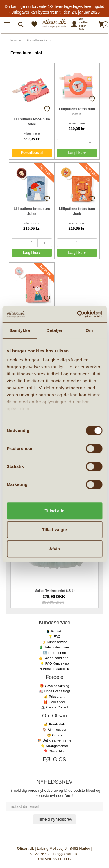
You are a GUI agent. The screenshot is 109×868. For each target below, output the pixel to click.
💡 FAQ (54, 636)
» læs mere (32, 133)
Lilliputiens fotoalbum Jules (32, 211)
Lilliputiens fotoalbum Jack (77, 211)
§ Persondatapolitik (54, 669)
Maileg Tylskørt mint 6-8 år (55, 591)
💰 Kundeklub (54, 724)
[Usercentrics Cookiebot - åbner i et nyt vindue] (78, 314)
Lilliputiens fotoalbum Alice (32, 122)
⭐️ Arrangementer (54, 746)
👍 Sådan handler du (54, 658)
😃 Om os (55, 735)
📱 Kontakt (54, 631)
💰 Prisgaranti (55, 697)
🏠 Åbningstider (54, 730)
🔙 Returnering (54, 653)
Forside (16, 40)
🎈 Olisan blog (55, 751)
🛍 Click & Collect (54, 707)
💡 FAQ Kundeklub (54, 663)
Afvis (54, 549)
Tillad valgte (54, 530)
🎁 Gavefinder (54, 702)
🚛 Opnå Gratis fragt (54, 691)
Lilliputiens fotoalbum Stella (77, 112)
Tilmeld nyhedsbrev (54, 819)
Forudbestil (32, 153)
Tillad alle (54, 511)
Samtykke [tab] (20, 330)
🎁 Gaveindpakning (54, 686)
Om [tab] (89, 330)
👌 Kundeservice (55, 642)
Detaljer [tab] (55, 330)
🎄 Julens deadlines (54, 647)
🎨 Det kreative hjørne (54, 740)
